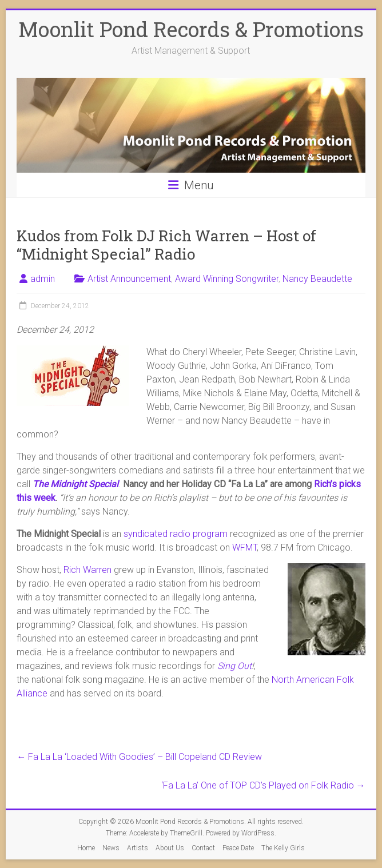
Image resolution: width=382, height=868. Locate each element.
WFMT (244, 548)
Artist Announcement (129, 279)
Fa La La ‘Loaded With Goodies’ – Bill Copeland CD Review (139, 757)
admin (43, 279)
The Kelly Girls (283, 848)
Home (86, 848)
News (111, 848)
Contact (203, 848)
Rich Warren (87, 570)
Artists (138, 848)
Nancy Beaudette (317, 279)
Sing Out (234, 666)
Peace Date (238, 848)
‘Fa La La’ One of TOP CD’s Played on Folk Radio (263, 785)
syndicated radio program (176, 534)
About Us (170, 848)
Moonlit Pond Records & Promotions (191, 29)
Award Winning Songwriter (227, 279)
